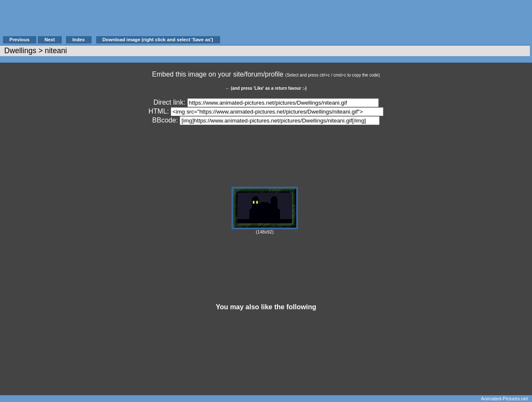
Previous (19, 40)
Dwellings (20, 51)
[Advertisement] (376, 22)
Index (79, 40)
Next (49, 40)
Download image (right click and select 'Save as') (158, 40)
